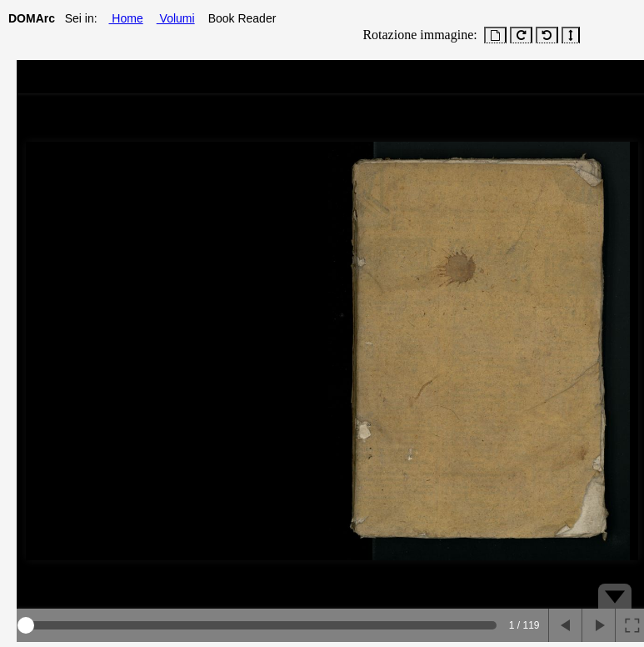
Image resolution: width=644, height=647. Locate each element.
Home (125, 18)
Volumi (176, 18)
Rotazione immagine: (416, 35)
